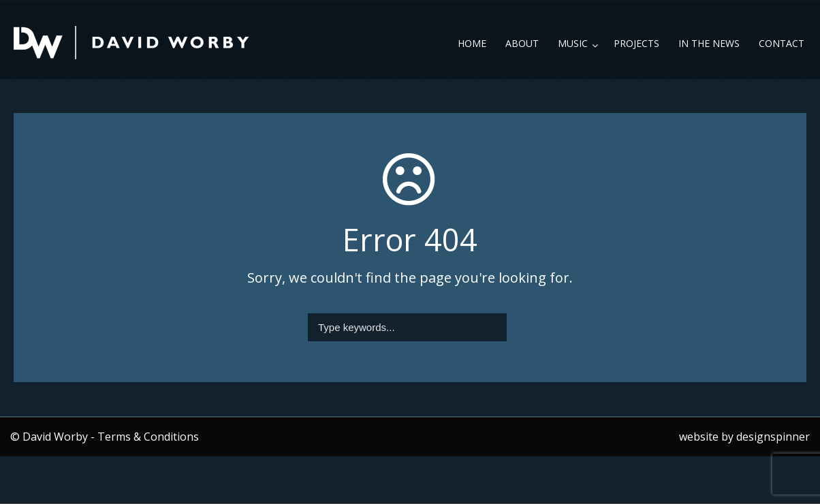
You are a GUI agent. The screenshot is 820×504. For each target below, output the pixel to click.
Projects (636, 43)
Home (472, 43)
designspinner (773, 437)
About (522, 43)
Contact (782, 43)
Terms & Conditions (148, 437)
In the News (709, 43)
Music (573, 43)
